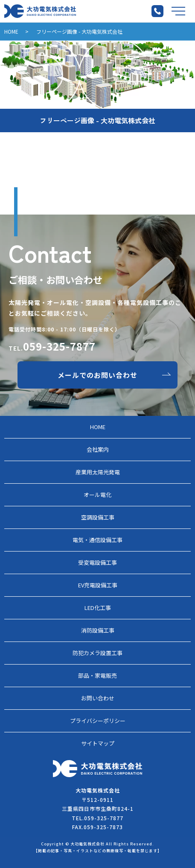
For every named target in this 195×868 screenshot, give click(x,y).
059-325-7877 (59, 346)
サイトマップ (98, 743)
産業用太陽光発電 (98, 472)
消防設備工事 (98, 630)
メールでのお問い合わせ (97, 375)
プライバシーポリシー (98, 721)
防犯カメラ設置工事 (97, 653)
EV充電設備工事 (98, 585)
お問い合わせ (98, 698)
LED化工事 (98, 608)
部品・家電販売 (97, 675)
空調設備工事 (98, 517)
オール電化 (97, 495)
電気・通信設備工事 (97, 540)
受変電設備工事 (97, 562)
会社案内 (98, 449)
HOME (11, 31)
